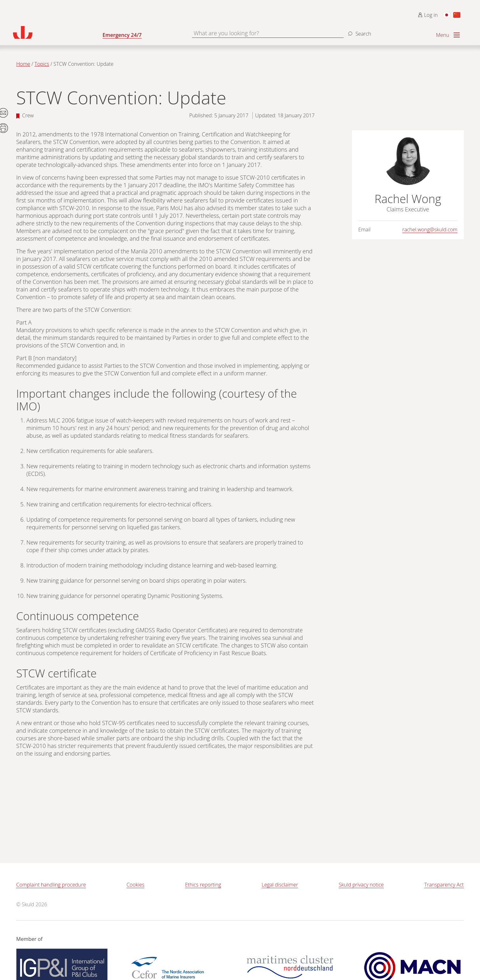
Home (23, 64)
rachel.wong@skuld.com (430, 230)
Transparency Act (444, 885)
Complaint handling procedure (51, 885)
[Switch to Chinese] (457, 15)
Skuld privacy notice (361, 885)
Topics (42, 64)
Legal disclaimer (280, 885)
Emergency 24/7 (122, 35)
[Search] (359, 31)
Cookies (135, 885)
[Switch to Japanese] (447, 15)
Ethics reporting (203, 885)
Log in (428, 15)
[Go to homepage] (58, 32)
